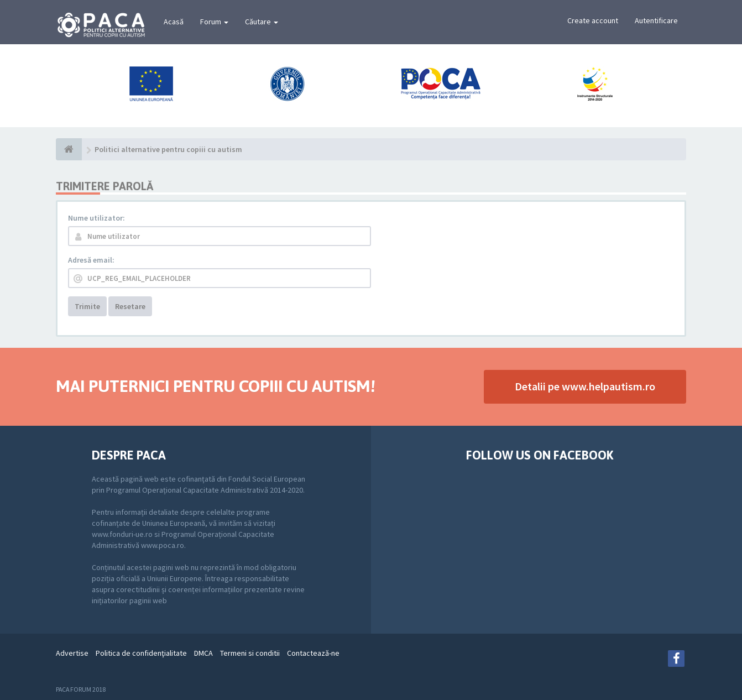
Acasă (174, 22)
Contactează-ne (313, 653)
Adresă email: (91, 260)
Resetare (130, 306)
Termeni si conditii (250, 653)
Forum (214, 22)
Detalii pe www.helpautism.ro (585, 386)
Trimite (87, 306)
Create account (593, 20)
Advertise (72, 653)
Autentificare (656, 20)
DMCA (203, 653)
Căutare (262, 22)
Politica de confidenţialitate (141, 653)
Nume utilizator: (96, 218)
